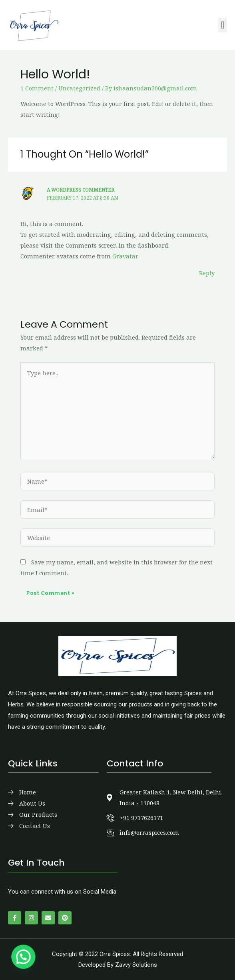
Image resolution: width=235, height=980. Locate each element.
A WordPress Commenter (81, 190)
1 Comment (37, 88)
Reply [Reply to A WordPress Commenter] (207, 273)
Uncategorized (79, 88)
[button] (223, 25)
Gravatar (125, 256)
